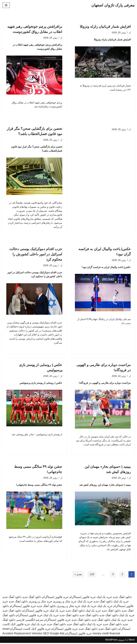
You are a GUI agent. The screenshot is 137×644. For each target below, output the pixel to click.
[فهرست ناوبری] (6, 5)
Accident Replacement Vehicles (22, 635)
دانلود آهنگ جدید (32, 598)
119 (92, 575)
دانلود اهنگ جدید (122, 598)
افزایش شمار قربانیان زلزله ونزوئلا (105, 27)
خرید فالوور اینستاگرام (83, 598)
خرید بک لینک (104, 598)
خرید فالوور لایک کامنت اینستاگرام (30, 630)
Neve (132, 641)
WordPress (111, 641)
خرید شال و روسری (65, 603)
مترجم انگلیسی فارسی (30, 621)
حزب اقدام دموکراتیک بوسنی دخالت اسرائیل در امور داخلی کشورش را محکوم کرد (36, 255)
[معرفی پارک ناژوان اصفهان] (113, 5)
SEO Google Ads (54, 635)
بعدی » (78, 575)
